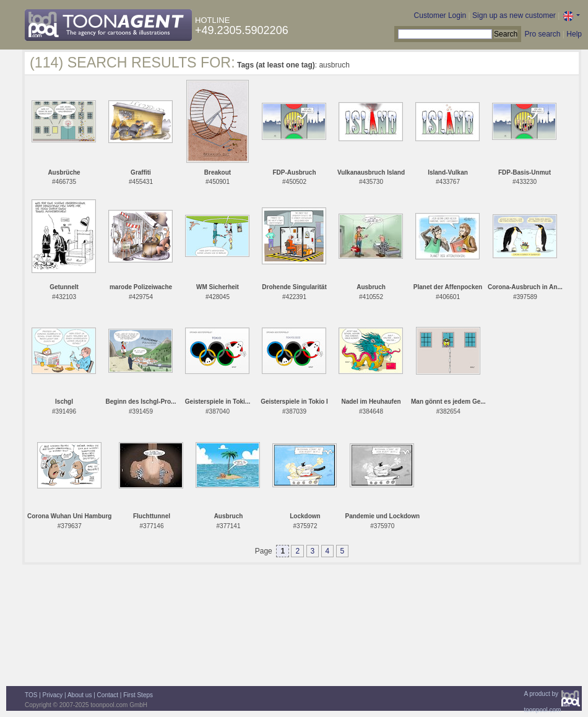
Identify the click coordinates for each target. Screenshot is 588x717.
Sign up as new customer (514, 15)
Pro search (542, 34)
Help (574, 34)
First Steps (138, 695)
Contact (108, 695)
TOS (31, 695)
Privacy (53, 695)
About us (80, 695)
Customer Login (440, 15)
